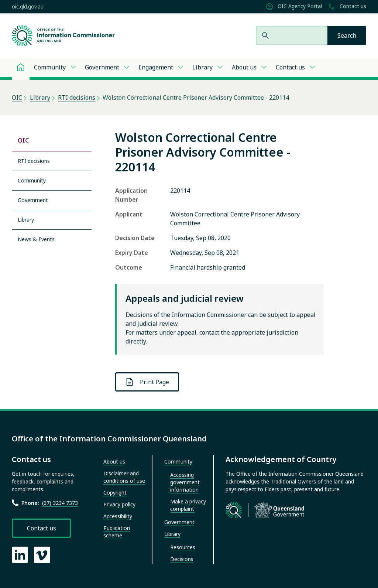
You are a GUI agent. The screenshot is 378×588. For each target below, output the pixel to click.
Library (202, 67)
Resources (183, 547)
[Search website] (292, 35)
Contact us (347, 7)
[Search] (347, 35)
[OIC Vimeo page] (42, 555)
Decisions (182, 559)
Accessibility (118, 516)
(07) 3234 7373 (60, 503)
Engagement (156, 67)
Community (50, 67)
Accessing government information (185, 482)
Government (102, 67)
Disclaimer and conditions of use (124, 477)
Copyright (115, 493)
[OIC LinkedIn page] (20, 555)
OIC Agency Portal (294, 7)
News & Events (36, 239)
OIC (17, 98)
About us (244, 67)
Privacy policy (119, 504)
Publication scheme (117, 532)
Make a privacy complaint (188, 505)
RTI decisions (77, 98)
